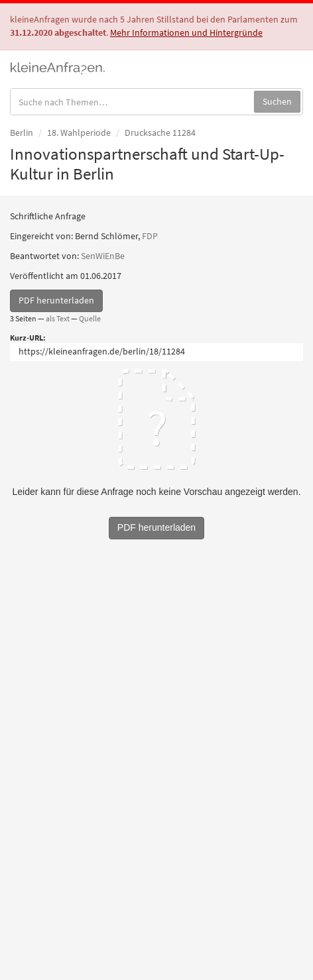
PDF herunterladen (56, 300)
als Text (58, 318)
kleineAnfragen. (58, 67)
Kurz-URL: (28, 338)
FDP (150, 236)
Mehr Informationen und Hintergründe (186, 32)
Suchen (277, 101)
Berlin (22, 133)
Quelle (90, 318)
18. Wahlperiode (79, 133)
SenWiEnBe (103, 256)
